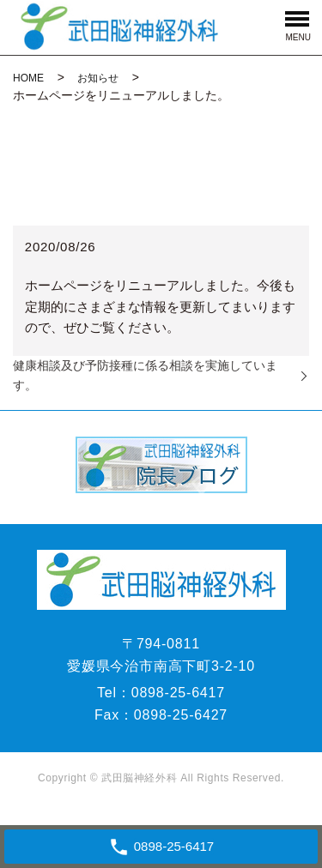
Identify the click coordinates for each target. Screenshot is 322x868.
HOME (28, 78)
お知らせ (98, 78)
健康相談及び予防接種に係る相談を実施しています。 (145, 375)
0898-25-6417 (178, 693)
